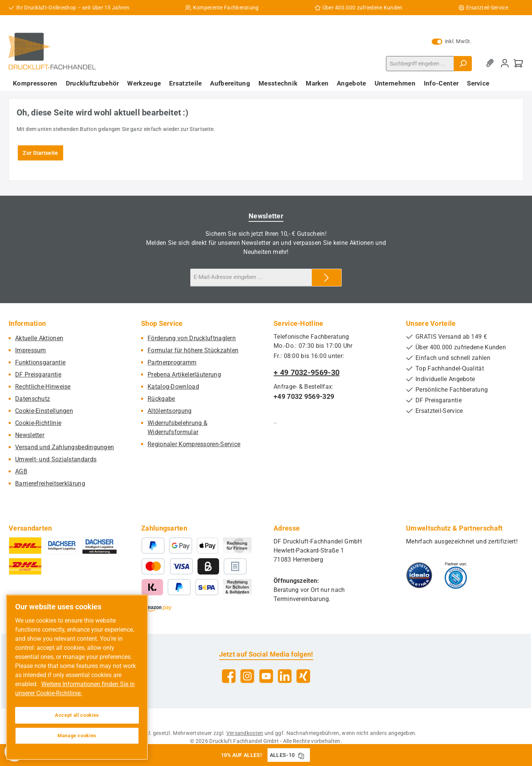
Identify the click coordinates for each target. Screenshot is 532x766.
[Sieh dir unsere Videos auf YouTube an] (266, 676)
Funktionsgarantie (40, 362)
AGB (21, 471)
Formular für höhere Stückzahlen (193, 350)
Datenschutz (33, 399)
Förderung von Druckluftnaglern (192, 338)
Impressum (31, 350)
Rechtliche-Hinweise (43, 387)
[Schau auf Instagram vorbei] (247, 676)
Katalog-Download (173, 387)
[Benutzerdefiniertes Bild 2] (456, 575)
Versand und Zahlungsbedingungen (65, 447)
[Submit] (327, 278)
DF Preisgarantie (38, 374)
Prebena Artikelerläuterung (184, 374)
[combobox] (420, 64)
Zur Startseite (40, 153)
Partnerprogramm (172, 362)
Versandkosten (245, 733)
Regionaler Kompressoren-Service (194, 444)
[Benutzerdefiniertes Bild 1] (419, 575)
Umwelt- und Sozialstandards (56, 459)
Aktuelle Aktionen (39, 338)
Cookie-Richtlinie (38, 423)
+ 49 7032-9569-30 (306, 372)
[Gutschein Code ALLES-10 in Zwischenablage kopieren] (301, 755)
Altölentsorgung (170, 411)
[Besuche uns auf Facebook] (229, 676)
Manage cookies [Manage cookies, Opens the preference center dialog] (77, 736)
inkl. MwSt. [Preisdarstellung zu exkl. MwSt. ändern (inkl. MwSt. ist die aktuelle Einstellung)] (452, 41)
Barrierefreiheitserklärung (50, 483)
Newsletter (30, 435)
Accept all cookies (77, 715)
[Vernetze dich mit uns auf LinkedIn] (285, 676)
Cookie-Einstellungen (44, 411)
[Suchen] (463, 64)
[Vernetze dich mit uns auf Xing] (303, 676)
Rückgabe (161, 399)
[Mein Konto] (505, 63)
